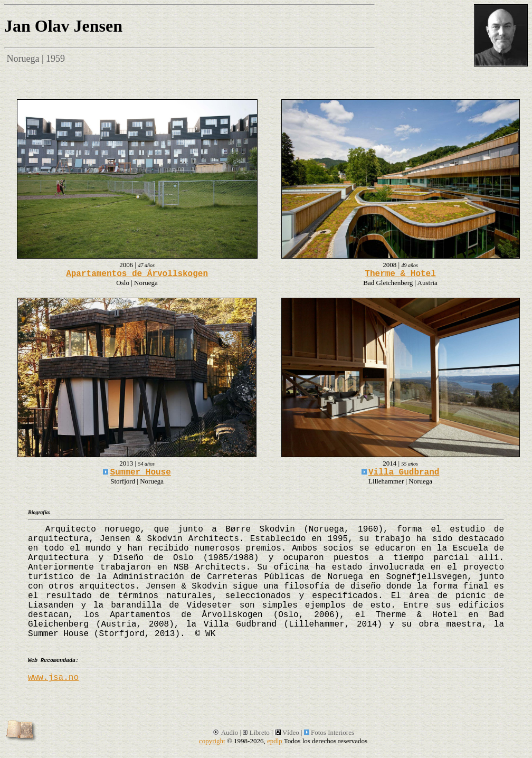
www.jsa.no (53, 678)
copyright (212, 741)
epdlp (275, 741)
